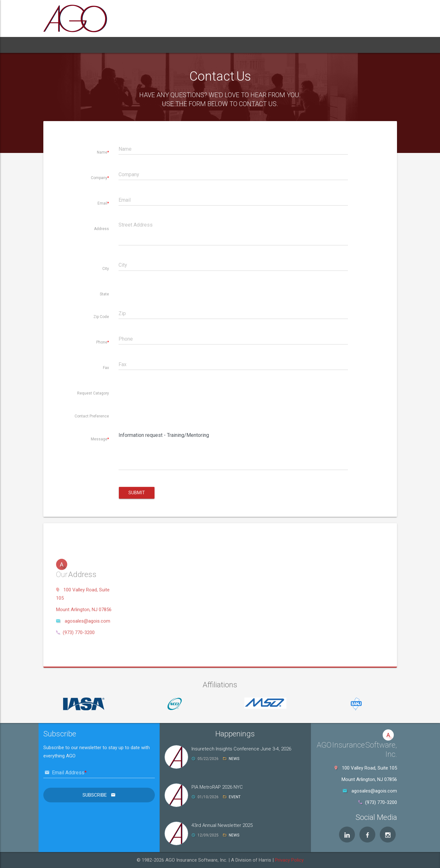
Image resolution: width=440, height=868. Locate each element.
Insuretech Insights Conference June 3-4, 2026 (241, 749)
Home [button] (56, 45)
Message (99, 439)
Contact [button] (243, 45)
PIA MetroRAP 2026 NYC (217, 787)
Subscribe (95, 795)
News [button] (216, 45)
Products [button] (115, 45)
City (106, 269)
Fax (106, 368)
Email (102, 203)
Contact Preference (92, 416)
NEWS (234, 759)
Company (99, 178)
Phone (102, 342)
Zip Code (101, 317)
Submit (137, 493)
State (104, 294)
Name (102, 152)
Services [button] (153, 45)
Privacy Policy (289, 860)
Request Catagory (93, 393)
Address (101, 229)
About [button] (82, 45)
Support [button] (188, 45)
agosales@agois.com (87, 697)
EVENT (235, 797)
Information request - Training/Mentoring (233, 450)
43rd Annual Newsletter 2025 (222, 825)
